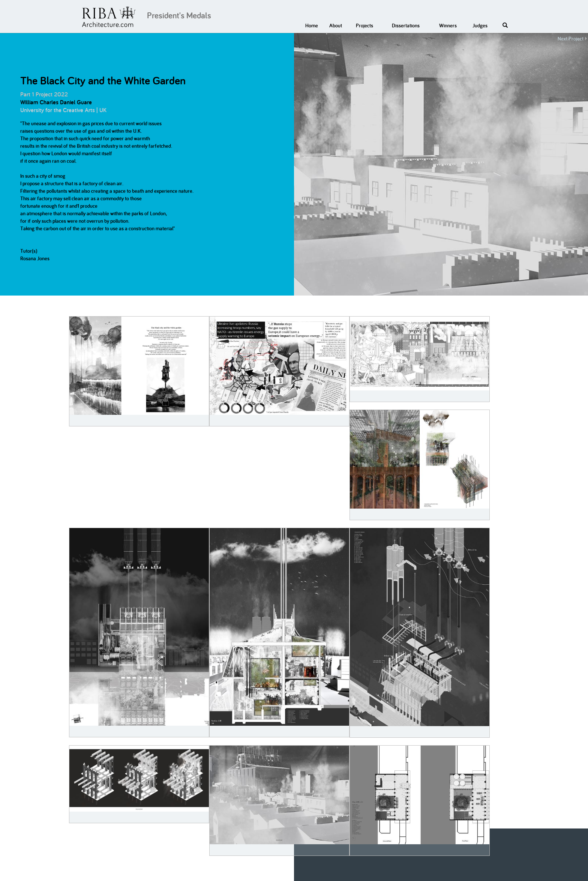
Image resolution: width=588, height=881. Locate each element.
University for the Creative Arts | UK (63, 110)
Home (312, 26)
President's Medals (179, 15)
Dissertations (406, 26)
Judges (480, 26)
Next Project (571, 39)
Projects (364, 26)
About (336, 26)
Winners (448, 26)
